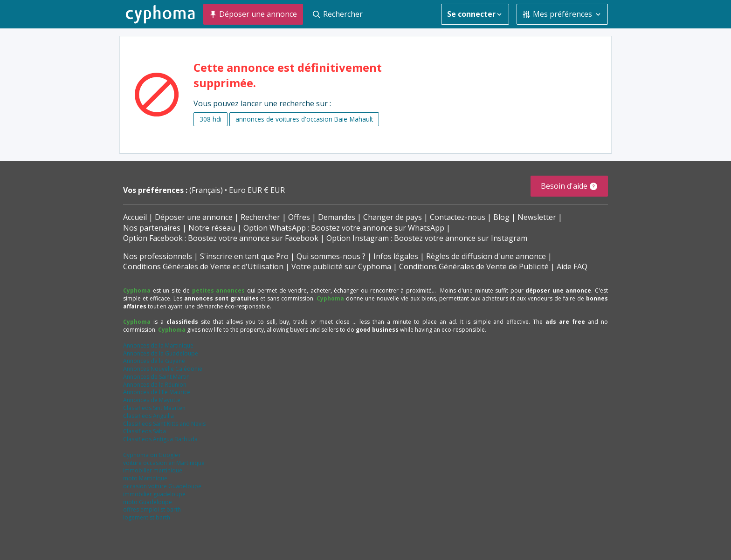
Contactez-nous (458, 217)
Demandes (337, 217)
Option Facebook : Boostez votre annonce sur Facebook (221, 238)
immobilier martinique (153, 470)
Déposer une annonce (194, 217)
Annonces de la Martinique (158, 345)
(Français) (207, 190)
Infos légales (396, 256)
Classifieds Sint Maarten (154, 408)
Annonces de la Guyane (154, 361)
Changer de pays (393, 217)
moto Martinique (145, 478)
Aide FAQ (572, 266)
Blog (501, 217)
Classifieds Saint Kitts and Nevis (164, 424)
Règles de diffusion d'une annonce (486, 256)
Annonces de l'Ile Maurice (157, 392)
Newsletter (537, 217)
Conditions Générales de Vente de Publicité (474, 266)
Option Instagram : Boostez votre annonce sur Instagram (427, 238)
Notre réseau (212, 228)
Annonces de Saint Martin (156, 377)
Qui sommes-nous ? (331, 256)
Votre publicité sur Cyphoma (341, 266)
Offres (299, 217)
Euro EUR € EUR (257, 190)
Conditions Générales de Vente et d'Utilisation (203, 266)
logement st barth (147, 517)
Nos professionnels (158, 256)
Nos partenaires (152, 228)
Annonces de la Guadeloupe (161, 353)
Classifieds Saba (145, 431)
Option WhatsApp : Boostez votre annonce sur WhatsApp (344, 228)
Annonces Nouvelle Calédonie (163, 369)
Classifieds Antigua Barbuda (160, 439)
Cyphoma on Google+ (152, 455)
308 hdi (210, 119)
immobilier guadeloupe (154, 494)
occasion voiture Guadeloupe (162, 486)
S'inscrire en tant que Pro (244, 256)
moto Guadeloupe (148, 502)
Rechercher (260, 217)
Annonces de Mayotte (152, 400)
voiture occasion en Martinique (164, 463)
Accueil (135, 217)
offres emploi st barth (152, 509)
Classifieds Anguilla (148, 416)
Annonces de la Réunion (155, 385)
